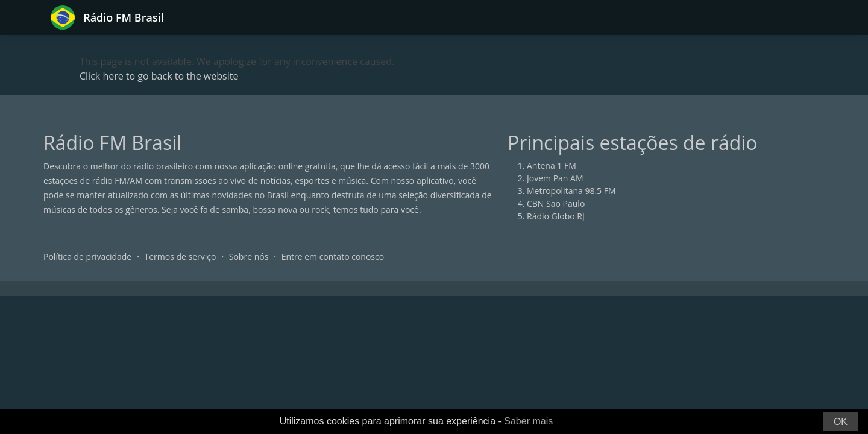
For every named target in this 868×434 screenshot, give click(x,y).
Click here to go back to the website (159, 76)
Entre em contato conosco (333, 256)
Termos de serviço (181, 256)
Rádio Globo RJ (556, 216)
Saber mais (528, 421)
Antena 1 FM (552, 165)
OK (841, 422)
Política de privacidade (87, 256)
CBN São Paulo (556, 203)
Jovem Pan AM (555, 178)
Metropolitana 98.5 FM (571, 191)
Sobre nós (249, 256)
